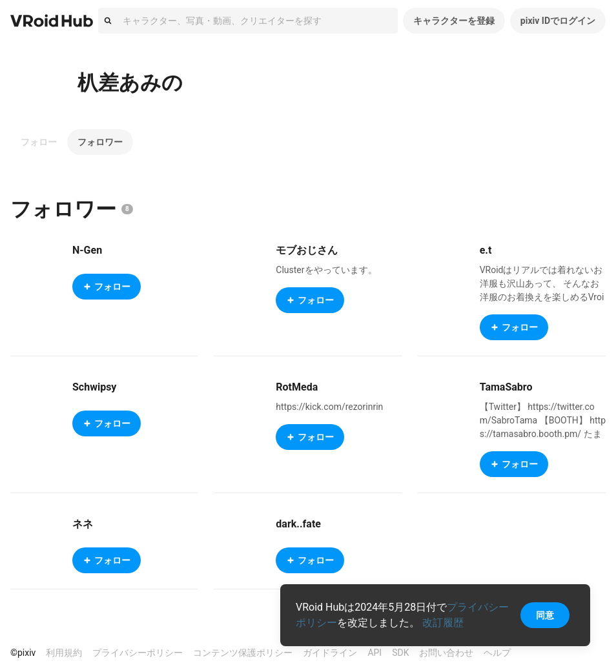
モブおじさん (307, 250)
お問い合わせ (446, 653)
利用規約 (64, 653)
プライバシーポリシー (138, 653)
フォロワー (100, 142)
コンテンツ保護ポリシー (243, 653)
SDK (400, 653)
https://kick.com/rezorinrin (329, 407)
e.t (486, 250)
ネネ (83, 524)
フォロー (39, 142)
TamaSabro (506, 387)
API (375, 653)
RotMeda (297, 387)
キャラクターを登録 (454, 21)
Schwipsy (94, 387)
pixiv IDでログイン (558, 21)
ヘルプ (497, 653)
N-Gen (87, 250)
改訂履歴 (443, 623)
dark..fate (298, 524)
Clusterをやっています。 (326, 270)
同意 (545, 615)
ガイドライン (330, 653)
